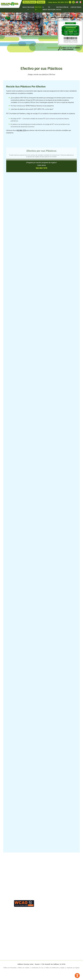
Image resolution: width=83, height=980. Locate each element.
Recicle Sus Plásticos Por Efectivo (26, 87)
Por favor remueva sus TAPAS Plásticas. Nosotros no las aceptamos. (32, 106)
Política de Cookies (24, 968)
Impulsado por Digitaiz (73, 968)
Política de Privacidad (10, 968)
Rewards (41, 2)
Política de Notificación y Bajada (55, 968)
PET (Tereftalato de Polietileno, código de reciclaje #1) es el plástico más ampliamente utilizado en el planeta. (41, 114)
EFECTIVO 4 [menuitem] (38, 8)
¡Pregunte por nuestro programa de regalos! (41, 163)
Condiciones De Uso (37, 968)
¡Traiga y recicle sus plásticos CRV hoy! (41, 75)
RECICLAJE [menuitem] (31, 8)
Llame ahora (41, 166)
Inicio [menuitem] (25, 7)
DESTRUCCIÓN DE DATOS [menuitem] (62, 8)
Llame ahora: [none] (58, 2)
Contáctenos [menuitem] (76, 7)
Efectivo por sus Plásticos (41, 69)
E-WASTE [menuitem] (45, 8)
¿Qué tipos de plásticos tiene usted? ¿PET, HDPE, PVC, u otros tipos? (32, 110)
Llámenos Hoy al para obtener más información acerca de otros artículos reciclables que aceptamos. (39, 132)
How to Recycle (29, 2)
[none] (34, 2)
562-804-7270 (63, 2)
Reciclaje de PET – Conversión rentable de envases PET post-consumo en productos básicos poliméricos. (40, 123)
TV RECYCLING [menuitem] (52, 8)
